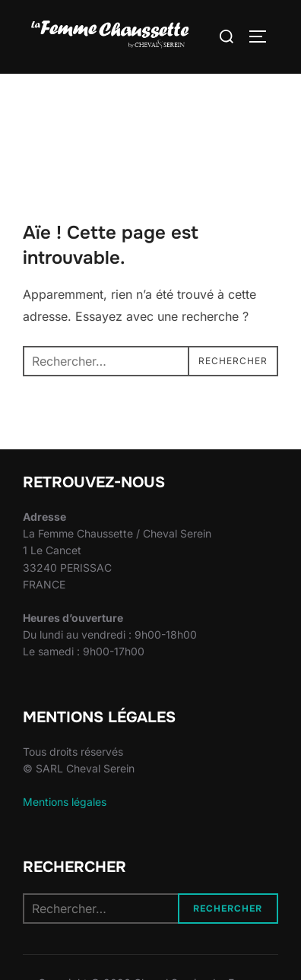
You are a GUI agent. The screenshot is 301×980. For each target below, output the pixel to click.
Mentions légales (65, 802)
